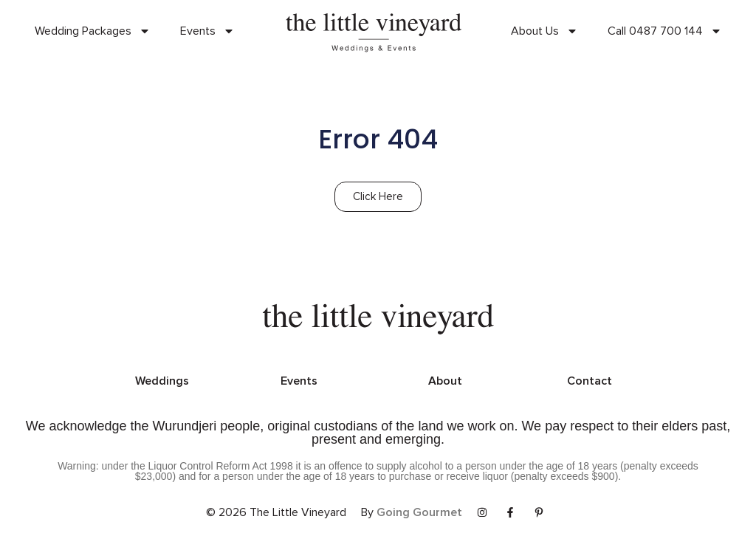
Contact (590, 381)
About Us (544, 31)
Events (207, 31)
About (445, 381)
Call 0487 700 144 (665, 31)
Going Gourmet (419, 512)
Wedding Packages (93, 31)
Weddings (162, 381)
